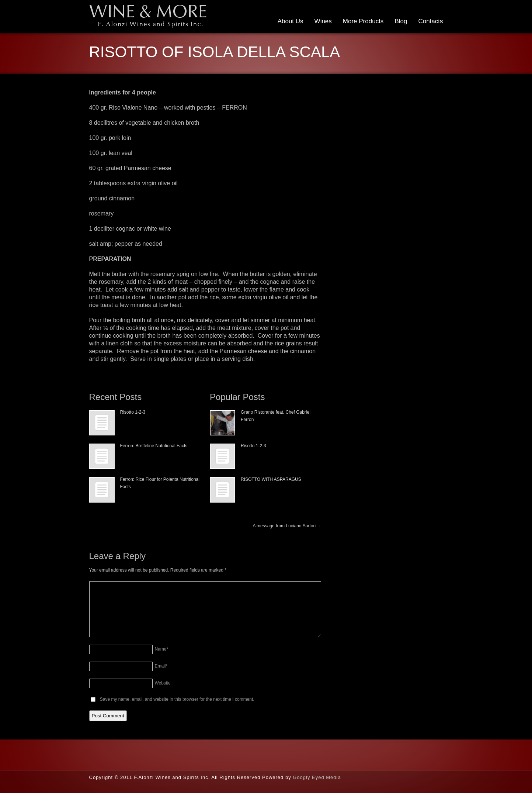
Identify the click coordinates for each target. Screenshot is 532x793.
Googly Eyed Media (317, 777)
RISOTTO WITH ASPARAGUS (271, 479)
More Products (363, 21)
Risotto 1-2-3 (133, 412)
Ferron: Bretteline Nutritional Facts (154, 446)
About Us (291, 21)
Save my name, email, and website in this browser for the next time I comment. (177, 699)
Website (163, 683)
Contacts (430, 21)
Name (162, 649)
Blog (401, 21)
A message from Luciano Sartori (287, 526)
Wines (323, 21)
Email (161, 666)
